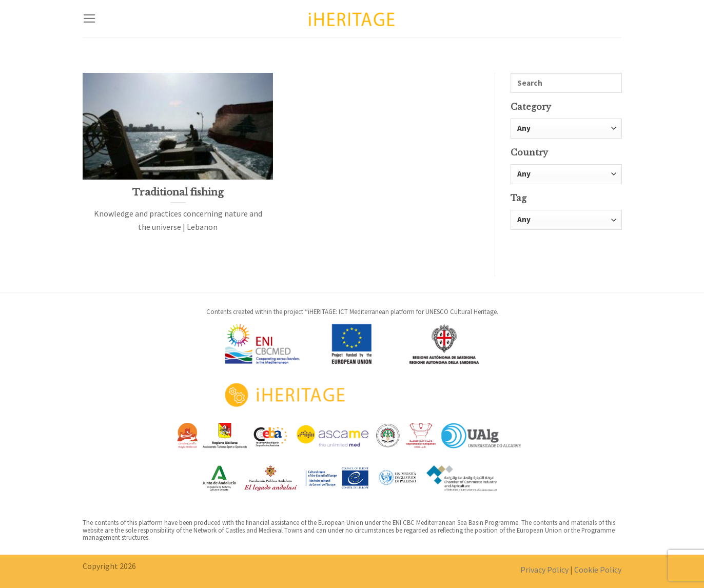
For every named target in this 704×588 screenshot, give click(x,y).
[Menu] (90, 18)
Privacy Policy (544, 570)
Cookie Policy (598, 570)
